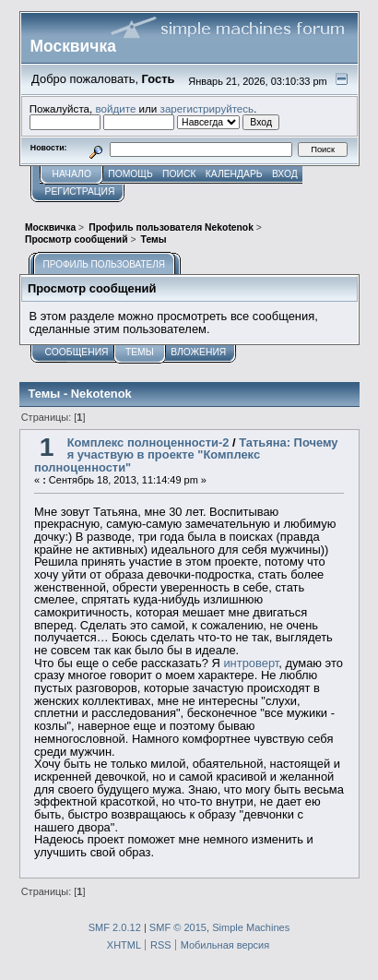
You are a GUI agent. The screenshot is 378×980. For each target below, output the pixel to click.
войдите (115, 108)
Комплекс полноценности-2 (148, 442)
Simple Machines (251, 927)
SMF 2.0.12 (115, 927)
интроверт (251, 663)
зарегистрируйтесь (207, 108)
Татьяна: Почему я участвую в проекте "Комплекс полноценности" (186, 455)
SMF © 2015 (178, 927)
